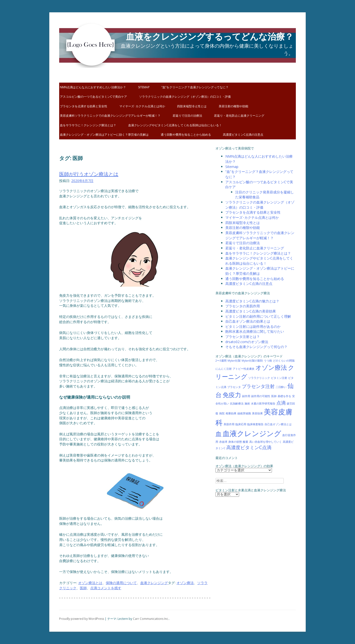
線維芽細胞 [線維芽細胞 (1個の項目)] (244, 413)
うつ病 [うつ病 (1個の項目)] (268, 361)
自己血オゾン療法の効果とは (248, 321)
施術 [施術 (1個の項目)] (247, 404)
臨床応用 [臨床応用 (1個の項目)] (241, 424)
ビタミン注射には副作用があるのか (253, 326)
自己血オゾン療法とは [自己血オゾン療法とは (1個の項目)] (278, 424)
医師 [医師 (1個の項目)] (274, 396)
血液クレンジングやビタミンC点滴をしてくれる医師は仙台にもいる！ (175, 125)
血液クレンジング (154, 583)
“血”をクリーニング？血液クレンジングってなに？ (195, 87)
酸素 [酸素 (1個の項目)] (246, 442)
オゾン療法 (185, 583)
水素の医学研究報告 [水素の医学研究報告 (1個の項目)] (263, 404)
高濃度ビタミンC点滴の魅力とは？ (252, 301)
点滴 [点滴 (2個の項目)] (281, 403)
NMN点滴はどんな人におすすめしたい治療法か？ (93, 87)
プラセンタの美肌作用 (243, 306)
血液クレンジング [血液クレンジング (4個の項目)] (252, 433)
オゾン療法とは (90, 583)
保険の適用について (121, 583)
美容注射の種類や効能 (233, 106)
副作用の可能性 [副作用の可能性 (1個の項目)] (261, 396)
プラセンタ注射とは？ (243, 337)
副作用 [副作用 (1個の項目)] (246, 396)
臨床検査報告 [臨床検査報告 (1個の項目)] (255, 424)
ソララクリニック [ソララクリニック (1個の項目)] (259, 378)
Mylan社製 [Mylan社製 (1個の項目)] (234, 361)
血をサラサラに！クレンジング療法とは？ (88, 125)
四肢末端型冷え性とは (192, 106)
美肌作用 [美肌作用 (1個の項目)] (229, 424)
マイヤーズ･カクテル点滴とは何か (142, 106)
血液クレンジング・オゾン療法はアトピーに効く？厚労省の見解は (104, 135)
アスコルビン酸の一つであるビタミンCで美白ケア (93, 97)
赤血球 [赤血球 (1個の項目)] (223, 442)
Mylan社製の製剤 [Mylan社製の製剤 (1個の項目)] (252, 361)
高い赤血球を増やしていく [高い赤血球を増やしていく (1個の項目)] (266, 442)
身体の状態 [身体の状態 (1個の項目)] (235, 442)
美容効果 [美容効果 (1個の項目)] (257, 413)
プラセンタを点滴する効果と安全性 (84, 106)
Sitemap (144, 87)
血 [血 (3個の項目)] (219, 434)
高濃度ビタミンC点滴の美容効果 (251, 311)
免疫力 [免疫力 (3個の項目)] (232, 395)
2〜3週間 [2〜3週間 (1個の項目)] (221, 361)
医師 (83, 588)
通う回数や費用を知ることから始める (186, 135)
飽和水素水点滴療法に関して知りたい (255, 331)
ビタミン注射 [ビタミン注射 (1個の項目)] (279, 378)
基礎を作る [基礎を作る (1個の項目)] (284, 396)
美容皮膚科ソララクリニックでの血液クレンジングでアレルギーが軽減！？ (110, 116)
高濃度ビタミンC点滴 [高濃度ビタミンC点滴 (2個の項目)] (249, 447)
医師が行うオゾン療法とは (89, 174)
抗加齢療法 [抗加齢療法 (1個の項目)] (237, 404)
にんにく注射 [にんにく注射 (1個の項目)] (224, 369)
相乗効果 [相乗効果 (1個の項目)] (231, 413)
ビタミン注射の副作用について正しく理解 (258, 316)
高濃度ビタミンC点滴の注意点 (243, 135)
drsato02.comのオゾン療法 (247, 342)
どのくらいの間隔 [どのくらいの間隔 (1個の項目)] (284, 361)
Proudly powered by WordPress (82, 619)
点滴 (94, 588)
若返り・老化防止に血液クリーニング (239, 116)
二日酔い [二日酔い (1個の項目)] (281, 387)
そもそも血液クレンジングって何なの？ (256, 347)
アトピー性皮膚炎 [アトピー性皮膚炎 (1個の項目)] (244, 369)
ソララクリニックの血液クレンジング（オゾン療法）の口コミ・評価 (185, 97)
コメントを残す (109, 588)
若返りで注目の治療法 (187, 116)
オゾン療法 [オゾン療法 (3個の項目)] (271, 367)
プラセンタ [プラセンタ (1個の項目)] (234, 387)
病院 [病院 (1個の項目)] (222, 413)
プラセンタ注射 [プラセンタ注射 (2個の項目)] (258, 386)
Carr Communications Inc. (151, 619)
